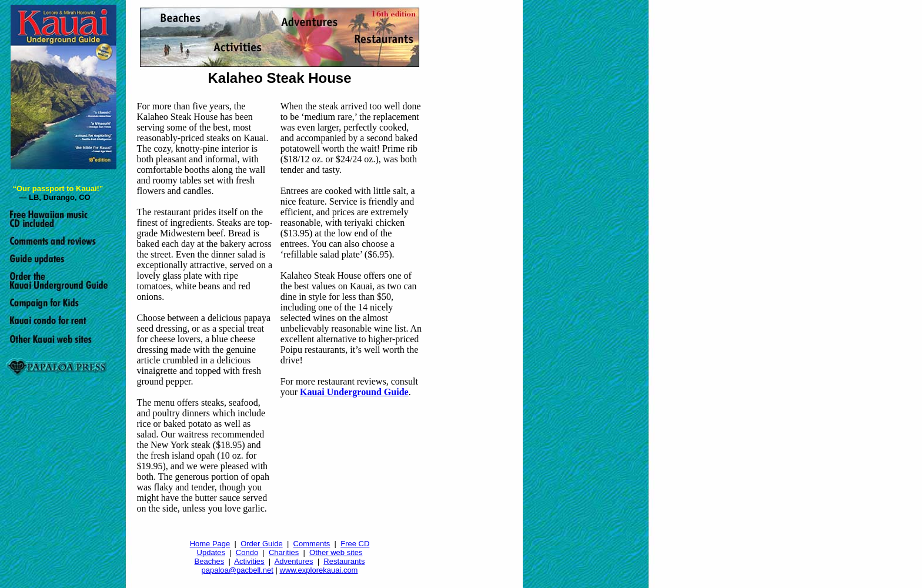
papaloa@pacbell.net (238, 570)
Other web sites (336, 552)
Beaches (210, 561)
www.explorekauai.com (319, 570)
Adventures (294, 561)
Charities (284, 552)
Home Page (210, 544)
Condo (247, 552)
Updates (211, 552)
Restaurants (344, 561)
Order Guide (262, 544)
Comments (312, 544)
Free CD (355, 544)
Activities (249, 561)
